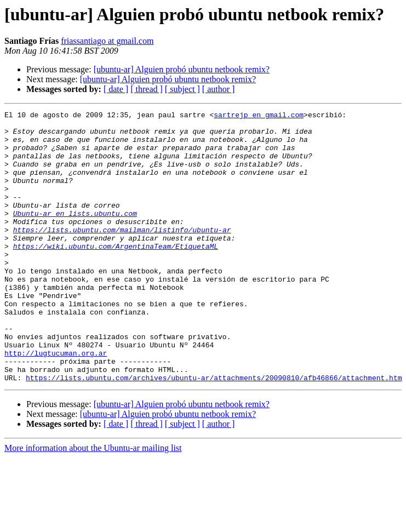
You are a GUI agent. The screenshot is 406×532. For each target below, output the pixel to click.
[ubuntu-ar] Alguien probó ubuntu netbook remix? (182, 69)
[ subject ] (182, 89)
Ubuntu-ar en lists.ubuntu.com (75, 234)
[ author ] (219, 89)
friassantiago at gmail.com (107, 41)
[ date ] (116, 89)
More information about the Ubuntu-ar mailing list (93, 502)
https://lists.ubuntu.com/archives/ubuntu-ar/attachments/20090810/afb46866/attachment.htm (214, 432)
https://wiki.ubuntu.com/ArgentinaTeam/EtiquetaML (116, 274)
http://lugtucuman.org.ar (56, 402)
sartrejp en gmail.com (259, 116)
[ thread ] (147, 89)
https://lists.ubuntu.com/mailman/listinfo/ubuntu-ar (122, 254)
